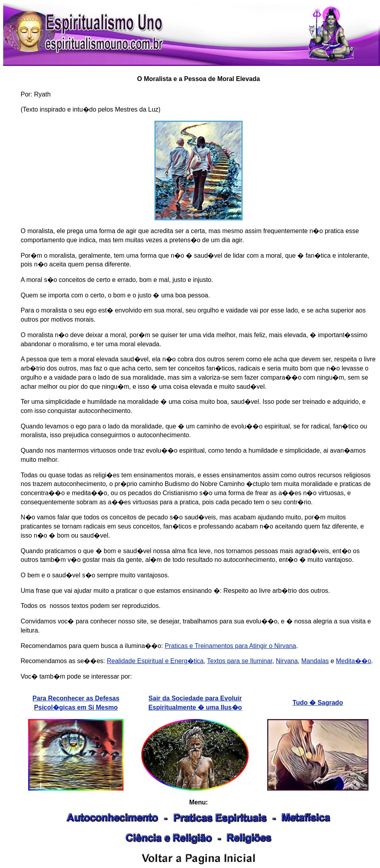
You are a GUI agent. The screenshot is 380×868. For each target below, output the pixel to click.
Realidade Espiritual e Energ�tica (155, 661)
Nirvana (287, 661)
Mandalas (315, 661)
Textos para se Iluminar (240, 661)
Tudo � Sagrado (318, 703)
